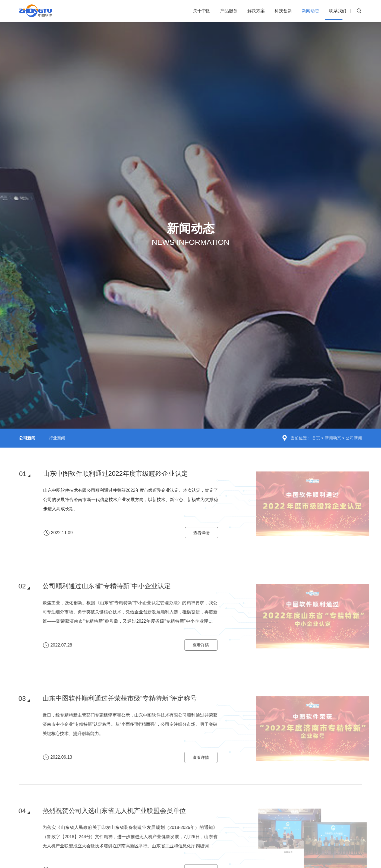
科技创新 (269, 11)
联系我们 (334, 11)
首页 (316, 422)
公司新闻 (354, 422)
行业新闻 (57, 422)
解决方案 (236, 11)
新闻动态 (301, 11)
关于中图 (171, 11)
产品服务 (203, 11)
